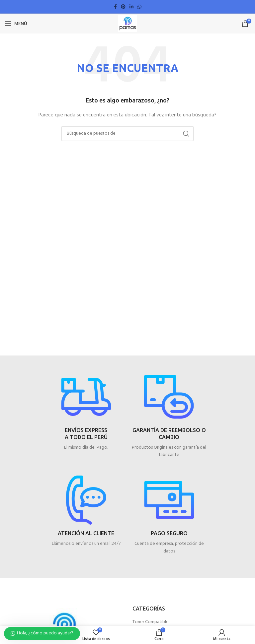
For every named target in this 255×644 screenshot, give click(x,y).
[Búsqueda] (127, 134)
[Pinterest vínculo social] (123, 7)
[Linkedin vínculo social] (131, 7)
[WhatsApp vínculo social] (139, 7)
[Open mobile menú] (16, 24)
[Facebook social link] (115, 7)
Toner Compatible (151, 622)
